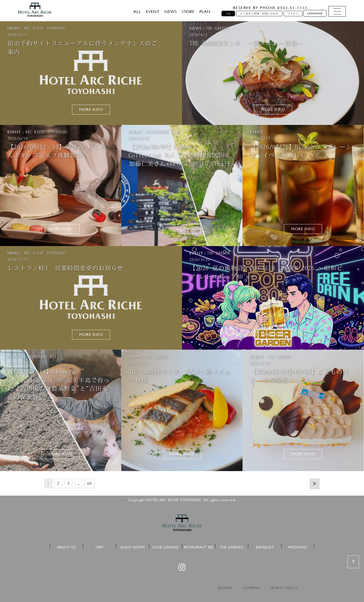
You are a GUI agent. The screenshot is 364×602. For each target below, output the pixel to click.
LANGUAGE (315, 13)
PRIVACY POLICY (284, 588)
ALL (137, 11)
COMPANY (251, 588)
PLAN (205, 11)
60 (89, 483)
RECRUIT (225, 588)
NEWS (171, 11)
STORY (188, 11)
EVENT (153, 11)
